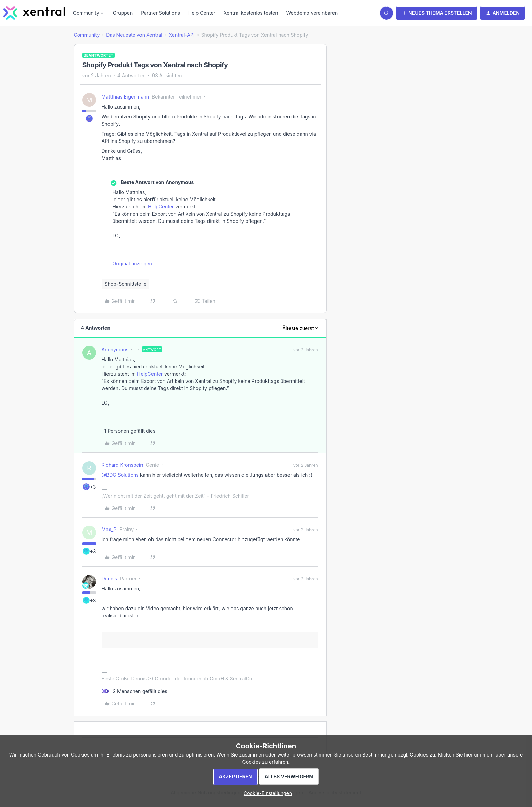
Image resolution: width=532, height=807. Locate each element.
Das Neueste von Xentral (134, 35)
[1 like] (129, 431)
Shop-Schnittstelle (126, 284)
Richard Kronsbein (122, 465)
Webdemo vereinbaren (312, 13)
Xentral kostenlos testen (251, 13)
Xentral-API (182, 35)
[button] (437, 13)
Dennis (110, 578)
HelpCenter (161, 207)
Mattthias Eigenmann (126, 97)
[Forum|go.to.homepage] (34, 13)
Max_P (109, 529)
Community (87, 35)
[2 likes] (134, 691)
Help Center (202, 13)
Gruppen (123, 13)
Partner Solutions (160, 13)
